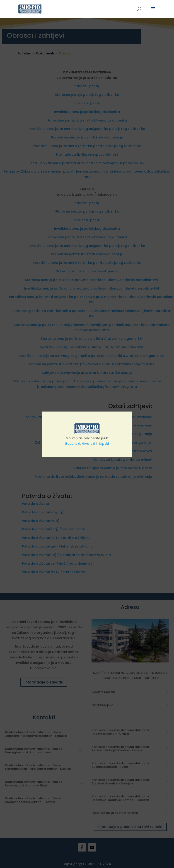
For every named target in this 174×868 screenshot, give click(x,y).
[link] (30, 9)
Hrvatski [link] (88, 444)
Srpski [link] (104, 444)
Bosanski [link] (73, 444)
